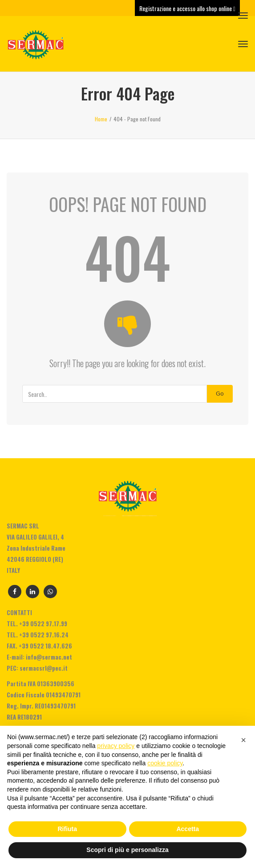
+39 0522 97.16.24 (44, 635)
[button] (243, 740)
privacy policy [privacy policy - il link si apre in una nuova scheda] (116, 746)
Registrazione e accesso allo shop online (187, 8)
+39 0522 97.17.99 (43, 624)
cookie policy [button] (165, 763)
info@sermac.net (49, 657)
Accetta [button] (188, 829)
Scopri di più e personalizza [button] (127, 850)
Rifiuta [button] (67, 829)
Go (220, 394)
